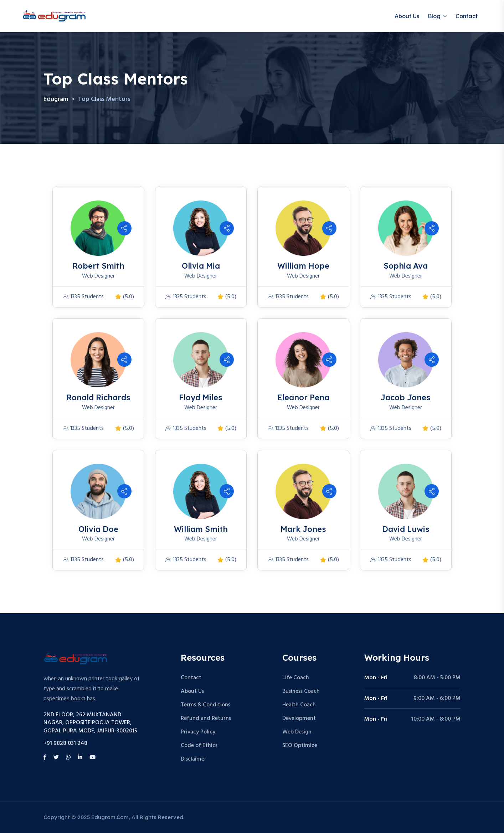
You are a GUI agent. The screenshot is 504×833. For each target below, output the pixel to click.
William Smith (201, 529)
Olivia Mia (201, 266)
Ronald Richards (98, 397)
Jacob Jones (406, 397)
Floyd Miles (201, 397)
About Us (407, 16)
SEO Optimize (300, 746)
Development (299, 718)
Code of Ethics (199, 746)
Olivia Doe (98, 529)
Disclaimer (194, 759)
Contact (467, 16)
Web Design (297, 732)
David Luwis (406, 529)
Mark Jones (303, 529)
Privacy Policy (198, 732)
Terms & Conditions (205, 705)
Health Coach (299, 705)
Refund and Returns (206, 718)
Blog (434, 16)
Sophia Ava (406, 266)
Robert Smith (98, 266)
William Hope (303, 266)
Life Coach (296, 678)
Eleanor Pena (303, 397)
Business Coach (301, 691)
